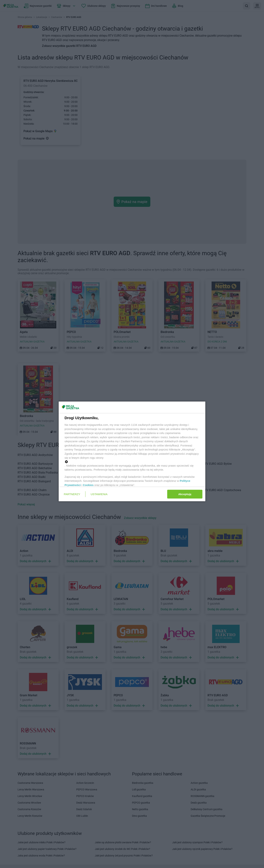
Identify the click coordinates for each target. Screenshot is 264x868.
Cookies (88, 485)
